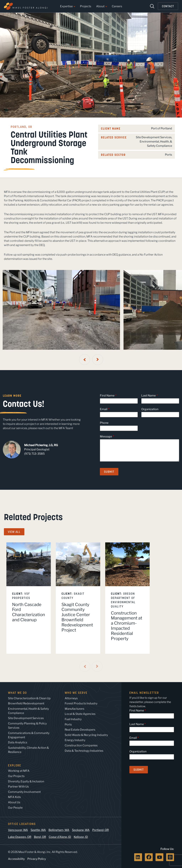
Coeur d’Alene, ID (60, 837)
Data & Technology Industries (84, 751)
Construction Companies (81, 745)
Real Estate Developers (80, 730)
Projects (86, 6)
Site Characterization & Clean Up (29, 698)
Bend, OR (40, 837)
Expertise (68, 6)
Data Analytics (18, 742)
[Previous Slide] (85, 360)
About (101, 6)
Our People (15, 808)
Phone (104, 423)
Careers (117, 6)
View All (14, 532)
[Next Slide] (98, 360)
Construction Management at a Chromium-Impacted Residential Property (127, 626)
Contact (168, 6)
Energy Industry (75, 740)
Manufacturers (74, 709)
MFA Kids (14, 797)
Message (106, 436)
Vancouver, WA (18, 830)
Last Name (148, 396)
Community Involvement (24, 792)
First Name (107, 396)
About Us (14, 802)
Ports (168, 155)
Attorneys (71, 698)
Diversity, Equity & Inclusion (26, 781)
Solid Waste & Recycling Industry (86, 735)
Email (104, 409)
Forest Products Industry (81, 703)
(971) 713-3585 (34, 454)
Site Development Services (154, 137)
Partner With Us (18, 787)
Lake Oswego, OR (20, 837)
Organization (150, 409)
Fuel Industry (73, 719)
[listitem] (29, 598)
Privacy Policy (37, 859)
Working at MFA (19, 771)
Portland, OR (101, 830)
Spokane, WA (81, 830)
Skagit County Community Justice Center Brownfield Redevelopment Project (77, 617)
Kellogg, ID (81, 837)
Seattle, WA (38, 830)
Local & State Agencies (80, 714)
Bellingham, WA (59, 830)
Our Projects (16, 776)
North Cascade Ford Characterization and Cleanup (29, 612)
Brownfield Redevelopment (26, 703)
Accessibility (16, 859)
